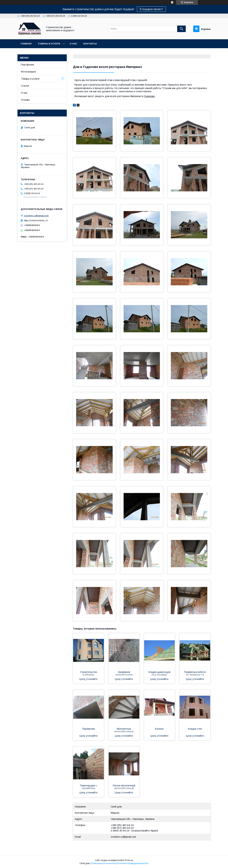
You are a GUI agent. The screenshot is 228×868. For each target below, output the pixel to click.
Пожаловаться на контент (103, 863)
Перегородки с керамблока (88, 787)
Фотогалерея (28, 72)
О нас (73, 44)
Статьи (25, 86)
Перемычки (88, 729)
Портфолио (27, 65)
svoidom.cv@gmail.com (123, 837)
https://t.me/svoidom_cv (36, 220)
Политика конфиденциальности (133, 863)
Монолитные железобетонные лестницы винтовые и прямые (124, 730)
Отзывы (25, 100)
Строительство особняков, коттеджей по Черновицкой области (88, 674)
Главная (26, 44)
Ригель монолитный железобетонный (124, 787)
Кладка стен (195, 729)
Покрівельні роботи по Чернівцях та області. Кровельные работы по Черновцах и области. (195, 674)
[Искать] (181, 29)
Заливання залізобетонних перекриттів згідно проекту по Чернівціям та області (124, 674)
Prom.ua (129, 860)
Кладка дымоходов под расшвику (159, 673)
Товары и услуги (49, 44)
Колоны (159, 729)
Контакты (90, 44)
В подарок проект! (151, 9)
